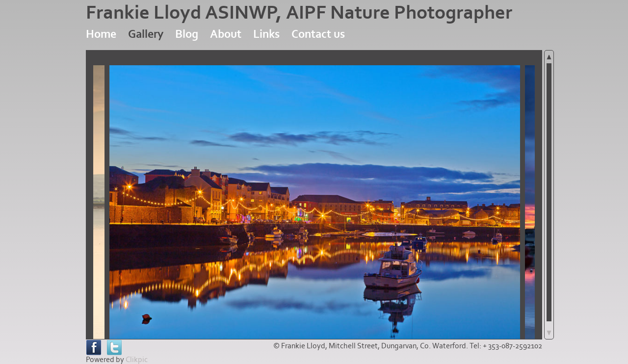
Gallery (146, 34)
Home (101, 34)
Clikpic (137, 360)
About (226, 34)
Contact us (318, 34)
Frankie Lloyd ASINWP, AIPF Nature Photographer (299, 13)
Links (266, 34)
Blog (187, 34)
